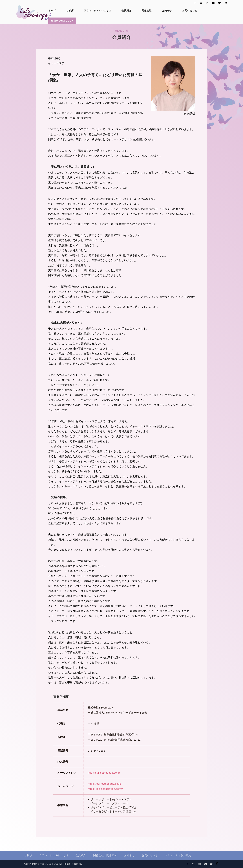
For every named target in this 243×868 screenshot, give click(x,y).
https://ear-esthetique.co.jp (104, 784)
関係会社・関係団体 (105, 855)
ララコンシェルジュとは (97, 11)
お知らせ (167, 11)
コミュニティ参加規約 (178, 855)
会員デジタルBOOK (62, 21)
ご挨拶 (70, 11)
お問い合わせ (190, 11)
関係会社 (147, 11)
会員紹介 (126, 11)
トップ (52, 11)
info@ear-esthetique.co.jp (104, 773)
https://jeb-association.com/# (106, 789)
